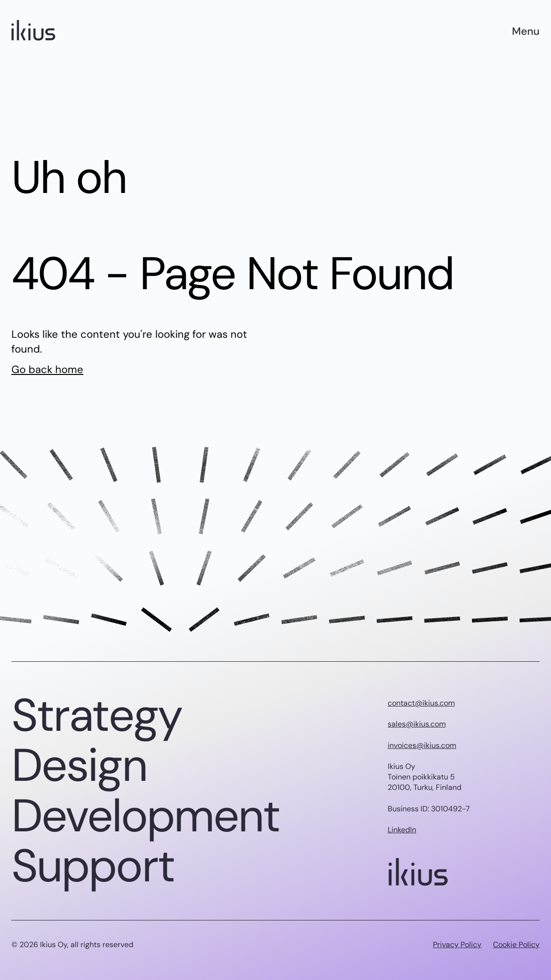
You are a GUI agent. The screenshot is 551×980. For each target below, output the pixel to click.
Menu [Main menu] (526, 31)
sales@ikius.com (417, 724)
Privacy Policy (457, 945)
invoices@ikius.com (422, 745)
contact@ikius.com (421, 703)
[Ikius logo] (33, 31)
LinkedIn (402, 830)
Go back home (47, 369)
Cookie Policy (516, 945)
